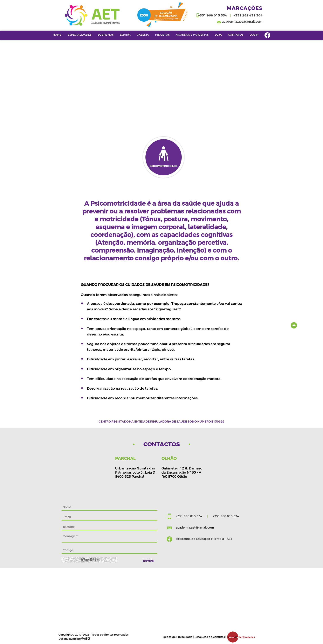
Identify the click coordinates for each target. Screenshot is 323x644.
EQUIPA (125, 34)
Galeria (143, 34)
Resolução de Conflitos (210, 637)
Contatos (236, 34)
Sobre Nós (106, 34)
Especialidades (80, 34)
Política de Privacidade (177, 637)
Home (57, 34)
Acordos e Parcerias (192, 34)
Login (254, 34)
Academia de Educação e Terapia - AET (204, 539)
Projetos (162, 34)
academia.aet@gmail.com (242, 22)
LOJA (218, 34)
